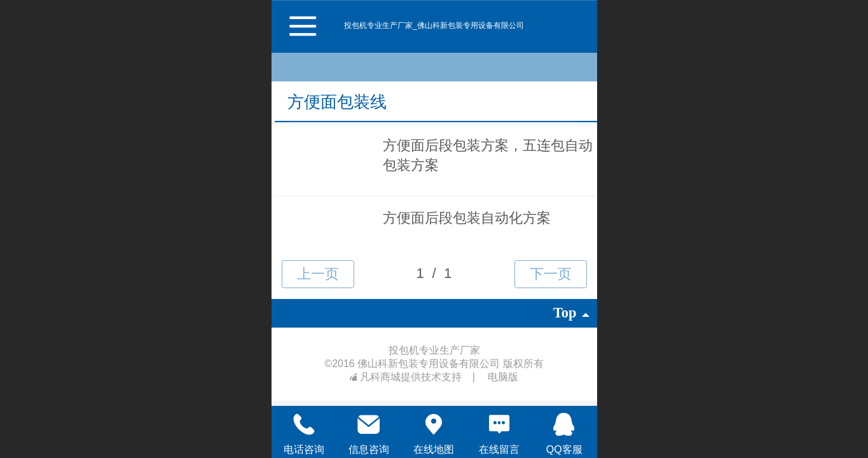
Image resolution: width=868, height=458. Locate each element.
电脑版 (503, 377)
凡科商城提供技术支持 (407, 377)
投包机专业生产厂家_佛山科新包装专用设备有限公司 (434, 25)
